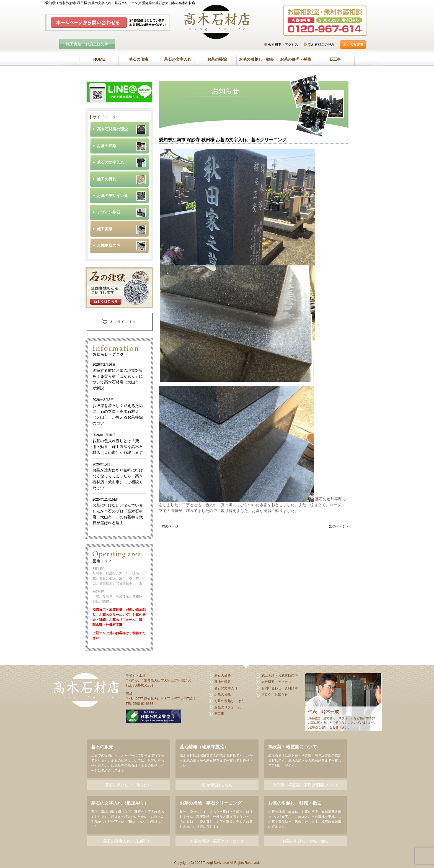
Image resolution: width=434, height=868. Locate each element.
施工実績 (105, 229)
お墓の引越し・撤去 (256, 59)
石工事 (335, 59)
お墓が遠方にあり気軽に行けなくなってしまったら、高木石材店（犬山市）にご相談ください (118, 476)
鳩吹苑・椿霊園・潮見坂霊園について (306, 785)
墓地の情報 (223, 682)
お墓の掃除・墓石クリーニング (217, 841)
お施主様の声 (108, 245)
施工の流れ (107, 179)
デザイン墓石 (108, 212)
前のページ (170, 526)
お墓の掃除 (217, 59)
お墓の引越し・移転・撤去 (306, 841)
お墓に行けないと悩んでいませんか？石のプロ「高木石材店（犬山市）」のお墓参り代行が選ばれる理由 (118, 511)
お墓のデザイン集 (112, 196)
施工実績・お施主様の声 (87, 44)
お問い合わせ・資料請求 (280, 688)
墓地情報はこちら (217, 785)
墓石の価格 (138, 59)
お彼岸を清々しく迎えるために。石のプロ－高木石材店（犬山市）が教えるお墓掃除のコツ (118, 412)
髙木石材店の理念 (321, 45)
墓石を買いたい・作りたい (128, 785)
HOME (99, 59)
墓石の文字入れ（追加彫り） (128, 841)
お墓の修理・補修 (296, 59)
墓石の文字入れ (178, 59)
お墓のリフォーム (228, 707)
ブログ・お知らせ (275, 695)
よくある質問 (353, 45)
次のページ (337, 526)
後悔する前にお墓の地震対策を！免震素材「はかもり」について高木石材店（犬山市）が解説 (118, 376)
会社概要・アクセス (283, 45)
